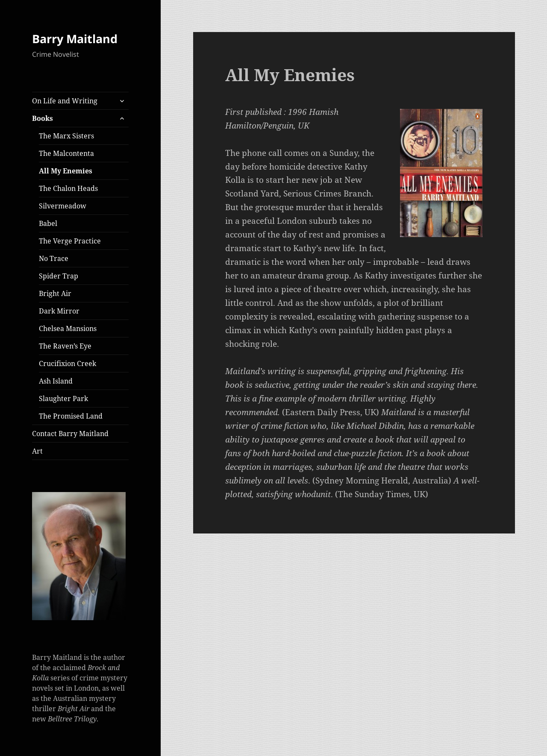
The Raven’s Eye (65, 346)
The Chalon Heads (68, 188)
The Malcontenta (66, 153)
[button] (79, 556)
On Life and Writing (65, 101)
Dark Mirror (59, 311)
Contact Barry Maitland (70, 434)
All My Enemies (66, 171)
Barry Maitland (75, 39)
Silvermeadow (63, 206)
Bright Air (55, 293)
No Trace (54, 258)
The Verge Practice (70, 241)
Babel (48, 223)
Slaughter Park (63, 399)
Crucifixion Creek (68, 363)
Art (37, 451)
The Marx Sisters (66, 136)
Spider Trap (59, 276)
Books (43, 118)
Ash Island (56, 381)
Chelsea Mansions (68, 328)
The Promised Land (71, 416)
